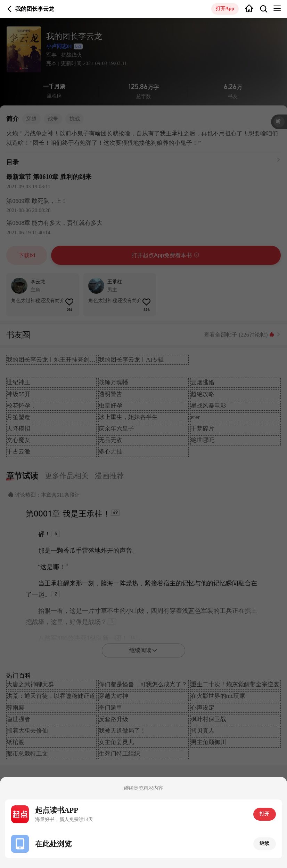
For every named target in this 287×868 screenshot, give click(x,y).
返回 (10, 9)
